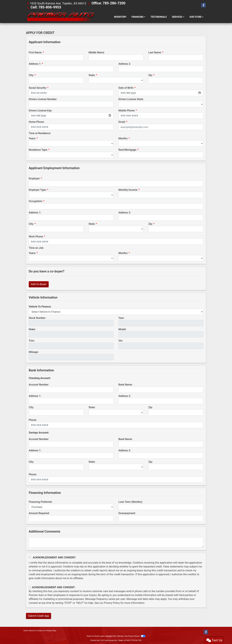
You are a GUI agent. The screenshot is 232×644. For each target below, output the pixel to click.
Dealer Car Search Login (95, 636)
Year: (121, 318)
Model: (122, 329)
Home (26, 630)
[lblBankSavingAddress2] (161, 455)
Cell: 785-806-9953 (43, 7)
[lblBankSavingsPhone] (116, 479)
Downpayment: (127, 513)
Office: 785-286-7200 (106, 3)
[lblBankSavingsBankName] (161, 444)
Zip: (150, 75)
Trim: (32, 340)
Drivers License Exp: (40, 110)
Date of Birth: (126, 87)
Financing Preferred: (40, 502)
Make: (32, 329)
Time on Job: (36, 248)
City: (31, 75)
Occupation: (36, 201)
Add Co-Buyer (39, 284)
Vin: (121, 340)
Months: (123, 138)
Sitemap (120, 636)
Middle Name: (97, 52)
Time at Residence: (40, 133)
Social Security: (38, 87)
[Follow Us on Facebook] (203, 5)
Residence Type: (38, 149)
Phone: (33, 420)
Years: (32, 138)
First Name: (35, 52)
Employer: (34, 178)
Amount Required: (39, 513)
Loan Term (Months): (131, 502)
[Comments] (116, 542)
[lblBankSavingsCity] (56, 467)
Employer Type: (38, 190)
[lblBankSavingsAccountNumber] (71, 444)
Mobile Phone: (127, 110)
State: (92, 75)
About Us (32, 630)
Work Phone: (36, 236)
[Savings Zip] (176, 467)
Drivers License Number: (43, 99)
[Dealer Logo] (60, 17)
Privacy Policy (112, 603)
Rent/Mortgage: (128, 149)
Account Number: (39, 384)
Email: (122, 122)
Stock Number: (37, 318)
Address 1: (35, 63)
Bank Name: (125, 384)
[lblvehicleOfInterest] (116, 311)
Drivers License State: (131, 99)
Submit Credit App (39, 616)
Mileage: (34, 352)
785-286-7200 (136, 640)
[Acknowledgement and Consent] (30, 557)
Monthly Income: (128, 190)
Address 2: (125, 63)
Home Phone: (37, 122)
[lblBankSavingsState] (116, 467)
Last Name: (155, 52)
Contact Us (41, 630)
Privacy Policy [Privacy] (51, 630)
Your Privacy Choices (135, 636)
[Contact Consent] (30, 587)
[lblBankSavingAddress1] (71, 455)
